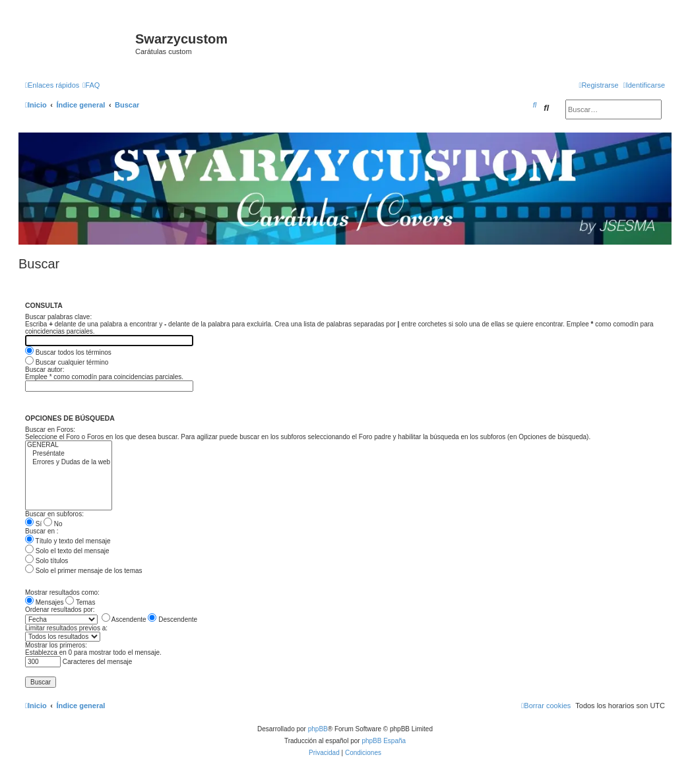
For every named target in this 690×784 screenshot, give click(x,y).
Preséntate (69, 454)
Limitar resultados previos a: (66, 628)
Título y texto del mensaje (68, 541)
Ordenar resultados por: (60, 610)
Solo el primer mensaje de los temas (84, 571)
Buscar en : (42, 531)
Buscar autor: (45, 370)
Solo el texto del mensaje (67, 551)
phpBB (318, 729)
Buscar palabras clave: (58, 317)
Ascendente (124, 619)
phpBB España (384, 741)
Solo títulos (47, 561)
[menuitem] (91, 85)
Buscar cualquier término (67, 362)
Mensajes (45, 602)
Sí (33, 524)
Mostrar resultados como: (62, 592)
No (53, 524)
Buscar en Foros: (50, 430)
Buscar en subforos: (54, 514)
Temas (80, 602)
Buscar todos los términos (68, 352)
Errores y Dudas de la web (69, 463)
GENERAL (69, 445)
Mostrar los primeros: (56, 645)
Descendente (172, 619)
